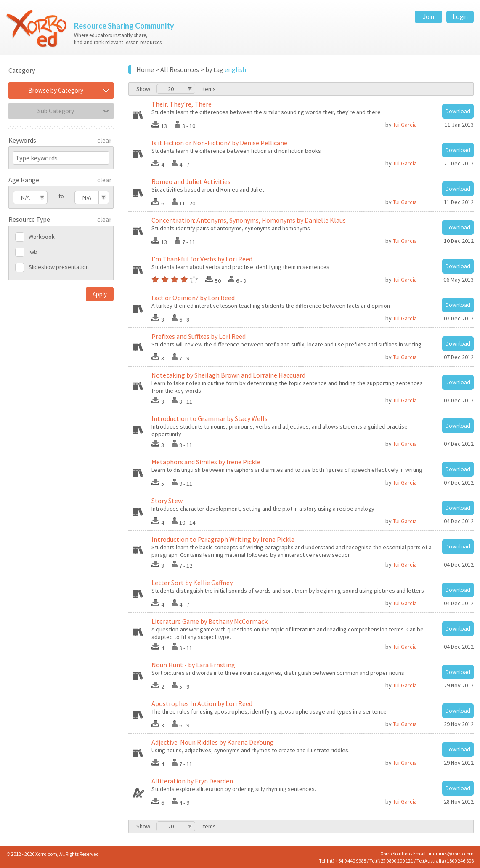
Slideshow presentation (59, 267)
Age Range (24, 180)
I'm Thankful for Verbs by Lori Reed (202, 259)
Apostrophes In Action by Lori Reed (202, 703)
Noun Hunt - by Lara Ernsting (193, 665)
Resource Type (29, 219)
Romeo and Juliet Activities (191, 181)
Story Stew (167, 501)
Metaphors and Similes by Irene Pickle (206, 462)
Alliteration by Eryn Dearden (192, 781)
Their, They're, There (182, 104)
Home (145, 69)
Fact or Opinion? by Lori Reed (193, 298)
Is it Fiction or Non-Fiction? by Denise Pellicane (219, 143)
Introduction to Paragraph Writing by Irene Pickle (223, 539)
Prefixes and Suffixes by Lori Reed (199, 336)
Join (428, 17)
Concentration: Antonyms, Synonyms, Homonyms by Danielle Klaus (249, 220)
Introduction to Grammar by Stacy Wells (210, 418)
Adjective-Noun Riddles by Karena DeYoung (213, 742)
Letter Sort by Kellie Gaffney (192, 583)
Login (460, 17)
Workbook (42, 237)
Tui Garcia (405, 125)
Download (458, 111)
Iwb (33, 252)
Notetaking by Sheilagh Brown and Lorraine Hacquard (228, 375)
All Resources (180, 69)
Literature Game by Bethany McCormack (210, 621)
